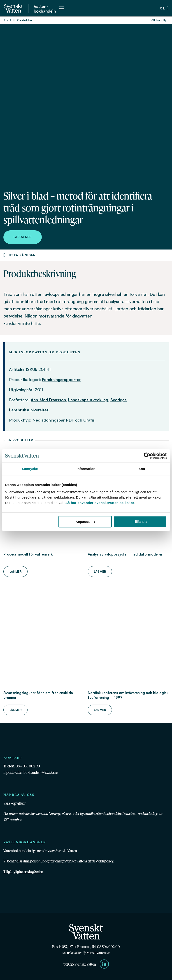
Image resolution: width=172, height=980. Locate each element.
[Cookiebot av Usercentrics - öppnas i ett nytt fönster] (147, 456)
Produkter (25, 20)
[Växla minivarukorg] (164, 8)
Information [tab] (86, 469)
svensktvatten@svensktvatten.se (86, 953)
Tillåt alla (140, 522)
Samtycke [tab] (30, 469)
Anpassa (85, 522)
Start (7, 20)
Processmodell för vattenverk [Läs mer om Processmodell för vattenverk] (28, 554)
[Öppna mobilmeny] (62, 8)
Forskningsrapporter (61, 379)
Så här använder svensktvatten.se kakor (100, 503)
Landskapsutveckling (88, 400)
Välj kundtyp (160, 20)
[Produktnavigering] (4, 255)
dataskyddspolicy (101, 861)
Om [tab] (142, 469)
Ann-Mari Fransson (48, 400)
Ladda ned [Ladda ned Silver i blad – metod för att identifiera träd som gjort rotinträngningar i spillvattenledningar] (23, 237)
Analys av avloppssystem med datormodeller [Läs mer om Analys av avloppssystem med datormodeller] (125, 554)
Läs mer (16, 572)
